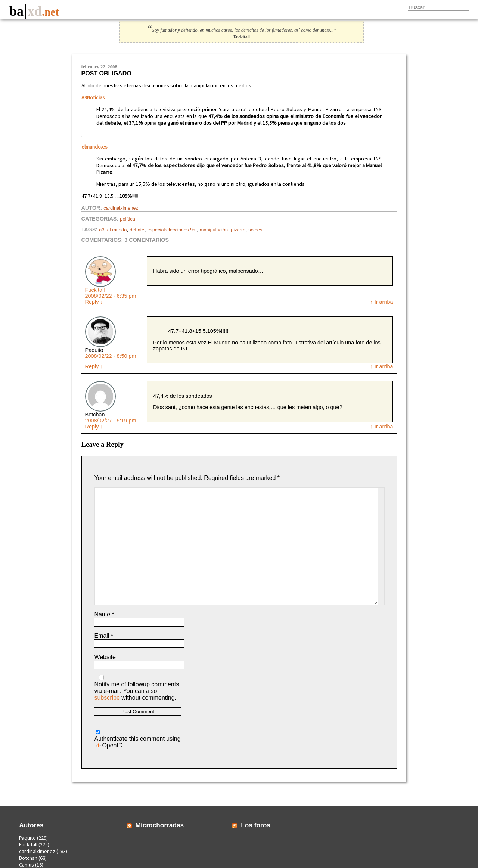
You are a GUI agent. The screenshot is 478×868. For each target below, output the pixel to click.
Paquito (27, 838)
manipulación (214, 230)
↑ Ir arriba (382, 302)
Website (105, 657)
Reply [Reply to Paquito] (94, 366)
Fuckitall (95, 290)
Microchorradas (160, 825)
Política (128, 219)
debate (137, 230)
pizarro (238, 230)
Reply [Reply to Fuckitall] (94, 302)
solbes (255, 230)
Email (104, 636)
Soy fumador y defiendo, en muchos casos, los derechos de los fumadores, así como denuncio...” (241, 30)
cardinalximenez (121, 208)
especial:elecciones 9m (172, 230)
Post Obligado (106, 73)
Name (104, 614)
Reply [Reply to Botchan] (94, 427)
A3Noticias (93, 97)
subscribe (107, 698)
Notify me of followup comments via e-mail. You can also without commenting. (136, 688)
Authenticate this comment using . (137, 739)
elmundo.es (94, 147)
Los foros (256, 825)
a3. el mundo (113, 230)
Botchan (28, 858)
